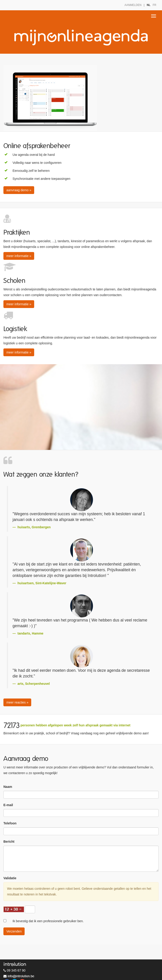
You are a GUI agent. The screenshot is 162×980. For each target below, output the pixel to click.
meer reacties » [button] (17, 702)
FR (154, 5)
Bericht (9, 842)
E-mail (8, 805)
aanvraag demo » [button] (19, 190)
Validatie (10, 878)
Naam (8, 787)
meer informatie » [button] (19, 256)
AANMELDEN (133, 5)
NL (149, 5)
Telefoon (10, 823)
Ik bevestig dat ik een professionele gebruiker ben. (48, 921)
